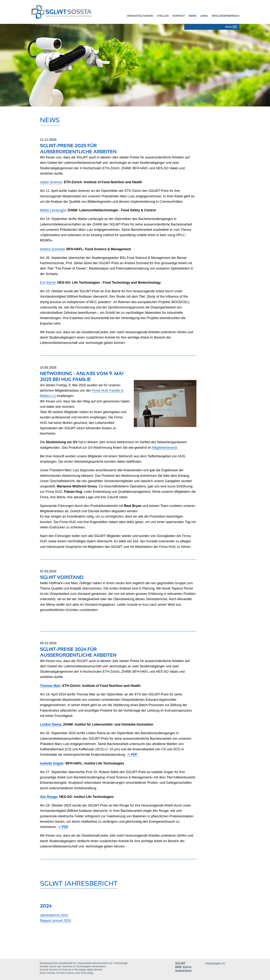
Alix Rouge (49, 797)
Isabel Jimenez (51, 182)
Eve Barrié (48, 283)
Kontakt (179, 16)
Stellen (163, 16)
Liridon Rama (51, 724)
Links (204, 16)
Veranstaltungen (140, 16)
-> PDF (133, 755)
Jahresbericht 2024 (55, 915)
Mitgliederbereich (225, 16)
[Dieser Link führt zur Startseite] (77, 12)
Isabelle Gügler (52, 763)
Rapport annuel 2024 (56, 921)
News (193, 16)
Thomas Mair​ (50, 686)
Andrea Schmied (52, 249)
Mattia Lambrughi (53, 210)
